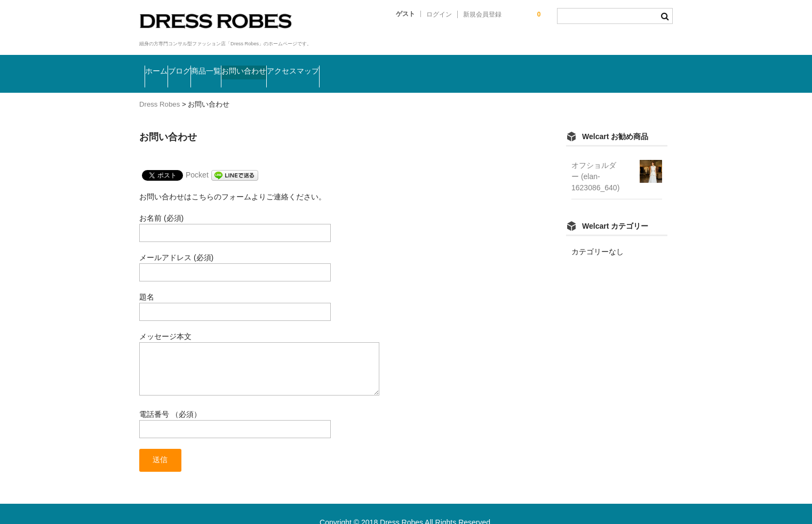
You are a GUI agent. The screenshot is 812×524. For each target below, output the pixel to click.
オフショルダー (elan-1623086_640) (595, 156)
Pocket (197, 155)
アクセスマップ (413, 62)
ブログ (212, 62)
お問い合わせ (333, 62)
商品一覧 (266, 62)
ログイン (439, 14)
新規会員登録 (482, 14)
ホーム (164, 62)
